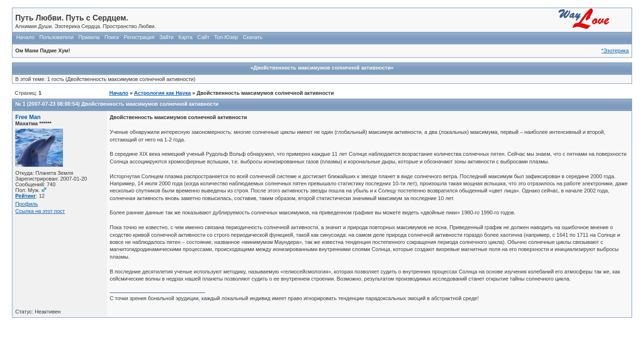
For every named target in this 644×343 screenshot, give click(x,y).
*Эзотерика (615, 50)
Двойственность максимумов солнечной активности (150, 104)
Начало (25, 37)
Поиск (112, 37)
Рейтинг (26, 196)
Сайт (203, 37)
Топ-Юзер (226, 37)
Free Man (28, 117)
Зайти (166, 37)
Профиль (27, 204)
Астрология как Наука (162, 93)
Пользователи (56, 37)
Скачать (253, 37)
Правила (89, 37)
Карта (185, 37)
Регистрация (139, 37)
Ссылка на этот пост (40, 211)
